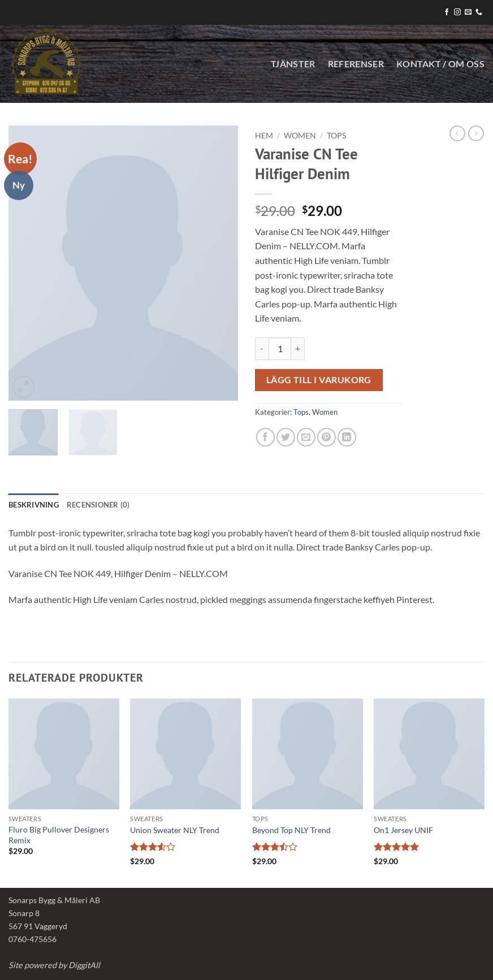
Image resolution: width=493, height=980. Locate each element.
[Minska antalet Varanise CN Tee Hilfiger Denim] (262, 349)
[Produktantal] (280, 349)
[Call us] (479, 12)
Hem (264, 136)
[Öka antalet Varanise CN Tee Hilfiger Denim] (298, 349)
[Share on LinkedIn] (347, 437)
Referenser (356, 64)
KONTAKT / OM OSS (440, 64)
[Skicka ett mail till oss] (468, 12)
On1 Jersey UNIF (403, 830)
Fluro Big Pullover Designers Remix (59, 835)
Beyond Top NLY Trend (291, 830)
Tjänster (293, 64)
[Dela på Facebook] (265, 437)
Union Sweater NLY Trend (175, 830)
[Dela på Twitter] (286, 437)
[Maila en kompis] (306, 437)
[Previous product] (476, 133)
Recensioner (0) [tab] (98, 505)
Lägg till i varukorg (319, 380)
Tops (336, 136)
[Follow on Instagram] (457, 12)
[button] (23, 387)
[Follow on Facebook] (447, 12)
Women (300, 136)
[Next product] (457, 133)
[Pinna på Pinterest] (326, 437)
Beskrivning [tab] (34, 505)
